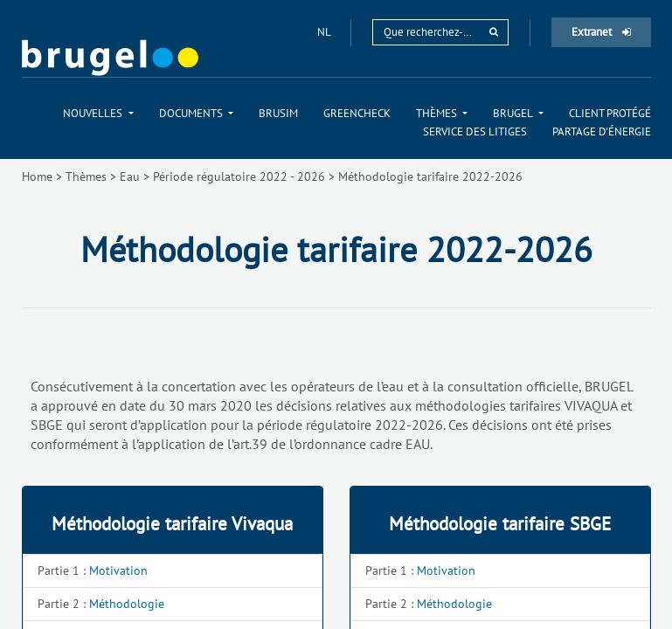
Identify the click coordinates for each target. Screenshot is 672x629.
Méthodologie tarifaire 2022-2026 (430, 176)
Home (37, 176)
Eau (130, 176)
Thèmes (86, 176)
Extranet (601, 32)
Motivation (118, 570)
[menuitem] (98, 113)
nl (325, 32)
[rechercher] (494, 32)
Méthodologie (127, 604)
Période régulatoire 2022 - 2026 (239, 176)
